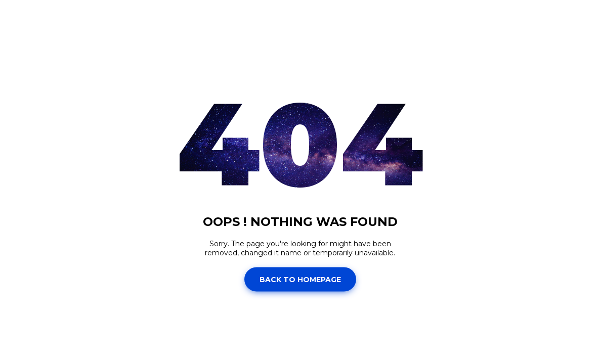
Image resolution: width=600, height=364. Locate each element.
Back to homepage (300, 279)
